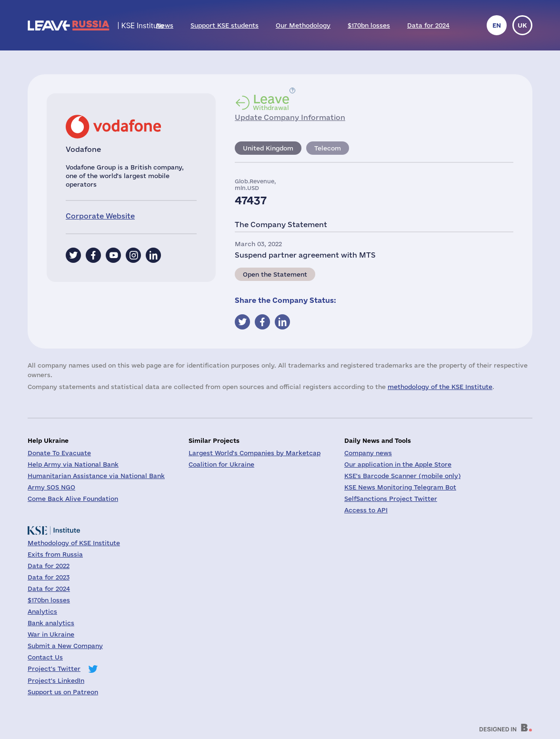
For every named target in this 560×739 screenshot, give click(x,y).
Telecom (328, 148)
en (497, 25)
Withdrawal (271, 102)
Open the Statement (275, 274)
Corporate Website (100, 216)
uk (522, 25)
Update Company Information (290, 117)
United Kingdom (268, 148)
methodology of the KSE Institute (440, 387)
